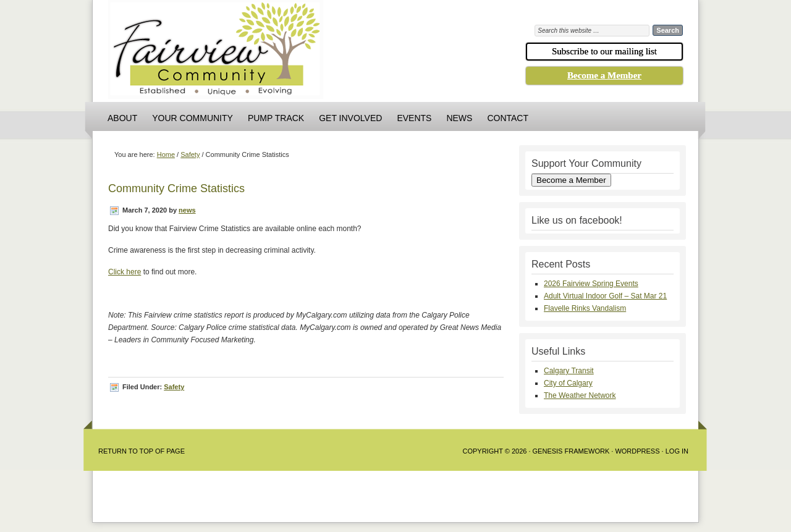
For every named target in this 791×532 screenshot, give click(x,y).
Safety (174, 387)
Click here (125, 272)
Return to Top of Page (142, 451)
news (187, 210)
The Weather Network (580, 395)
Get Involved (350, 118)
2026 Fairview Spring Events (591, 284)
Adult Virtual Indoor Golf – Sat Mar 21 (605, 296)
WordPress (637, 451)
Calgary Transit (569, 371)
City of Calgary (568, 383)
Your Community (192, 118)
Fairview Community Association (284, 53)
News (459, 118)
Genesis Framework (571, 451)
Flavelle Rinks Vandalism (585, 308)
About (122, 118)
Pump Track (276, 118)
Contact (508, 118)
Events (414, 118)
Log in (677, 451)
